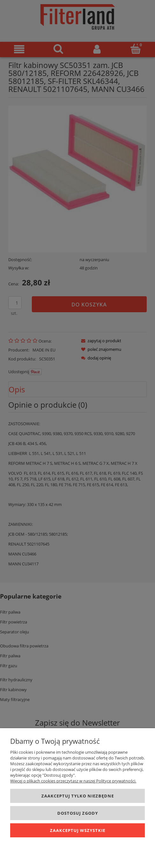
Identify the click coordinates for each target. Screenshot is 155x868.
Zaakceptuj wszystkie (78, 830)
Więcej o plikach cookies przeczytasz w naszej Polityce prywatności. (73, 781)
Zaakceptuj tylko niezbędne (78, 796)
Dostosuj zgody (78, 813)
